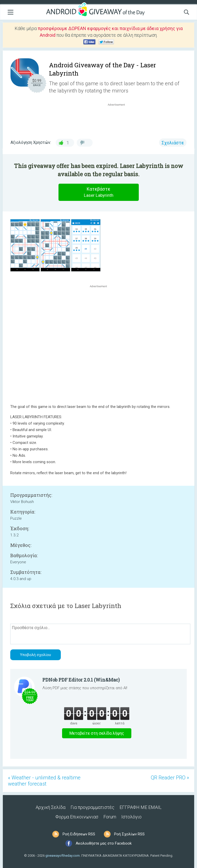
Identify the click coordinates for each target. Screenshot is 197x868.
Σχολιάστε (173, 143)
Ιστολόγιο (131, 817)
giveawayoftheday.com (63, 856)
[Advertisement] (119, 119)
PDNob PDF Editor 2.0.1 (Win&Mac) (81, 680)
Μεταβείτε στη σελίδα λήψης (97, 733)
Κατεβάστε (98, 192)
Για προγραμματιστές (92, 807)
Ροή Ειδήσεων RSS (79, 834)
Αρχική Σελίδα (51, 807)
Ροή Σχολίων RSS (129, 834)
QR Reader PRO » (170, 778)
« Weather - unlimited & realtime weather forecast (44, 781)
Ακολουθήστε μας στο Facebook (104, 843)
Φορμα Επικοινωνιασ (77, 817)
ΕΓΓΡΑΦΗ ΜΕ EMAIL (141, 807)
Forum (110, 817)
